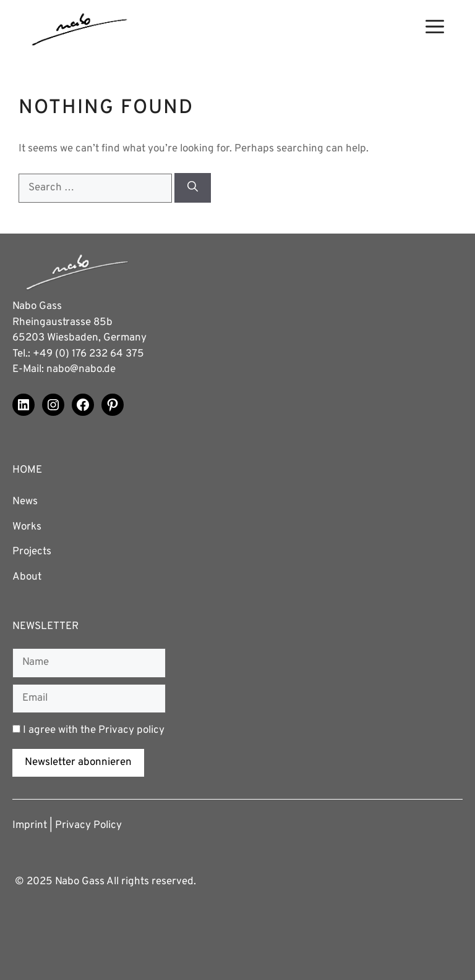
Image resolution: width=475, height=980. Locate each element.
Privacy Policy (88, 826)
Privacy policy (131, 730)
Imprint (30, 826)
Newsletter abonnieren (78, 762)
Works (27, 527)
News (25, 502)
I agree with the (88, 730)
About (27, 577)
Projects (32, 552)
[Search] (193, 188)
